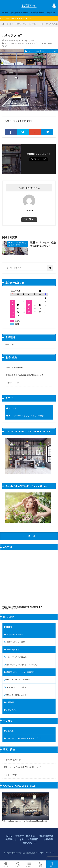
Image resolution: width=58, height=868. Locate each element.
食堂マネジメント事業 (16, 642)
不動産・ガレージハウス (26, 24)
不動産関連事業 (37, 13)
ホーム (6, 864)
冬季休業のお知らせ (15, 367)
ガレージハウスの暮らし (17, 657)
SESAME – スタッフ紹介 (16, 687)
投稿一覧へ (28, 219)
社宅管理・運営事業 (19, 13)
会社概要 (10, 702)
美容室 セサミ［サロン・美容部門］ (21, 672)
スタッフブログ (13, 383)
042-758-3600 (11, 609)
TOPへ (52, 864)
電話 (41, 864)
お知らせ (12, 408)
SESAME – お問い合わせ (16, 695)
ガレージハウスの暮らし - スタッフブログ (23, 43)
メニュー (29, 864)
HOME (5, 13)
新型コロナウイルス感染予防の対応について (43, 244)
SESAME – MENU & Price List (18, 680)
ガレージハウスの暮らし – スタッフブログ (26, 416)
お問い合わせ (12, 710)
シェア (17, 864)
